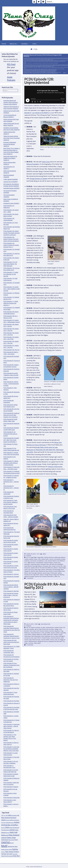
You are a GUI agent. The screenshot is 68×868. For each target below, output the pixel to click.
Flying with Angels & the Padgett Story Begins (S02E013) (10, 158)
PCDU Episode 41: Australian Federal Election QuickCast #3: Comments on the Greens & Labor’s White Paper (11, 620)
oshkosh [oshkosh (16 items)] (4, 838)
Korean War (59, 566)
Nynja (61, 634)
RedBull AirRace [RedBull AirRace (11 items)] (5, 849)
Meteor (56, 568)
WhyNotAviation (33, 641)
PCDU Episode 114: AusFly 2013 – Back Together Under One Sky (12, 289)
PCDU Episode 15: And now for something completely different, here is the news (11, 749)
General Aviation (49, 563)
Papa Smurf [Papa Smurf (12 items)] (11, 840)
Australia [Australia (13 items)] (8, 823)
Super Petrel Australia (35, 640)
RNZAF (60, 571)
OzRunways (49, 570)
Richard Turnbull (53, 571)
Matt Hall (44, 568)
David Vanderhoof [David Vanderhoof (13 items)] (14, 828)
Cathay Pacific (45, 559)
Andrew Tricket (58, 628)
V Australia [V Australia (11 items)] (15, 854)
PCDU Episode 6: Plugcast (11, 787)
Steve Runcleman (56, 638)
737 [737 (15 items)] (2, 815)
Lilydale (33, 568)
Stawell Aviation (46, 638)
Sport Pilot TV (38, 638)
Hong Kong (34, 564)
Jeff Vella (52, 564)
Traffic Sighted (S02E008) (11, 179)
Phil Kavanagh (56, 570)
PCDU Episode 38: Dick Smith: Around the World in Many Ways (11, 642)
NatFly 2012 (50, 634)
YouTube (31, 643)
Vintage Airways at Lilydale (38, 179)
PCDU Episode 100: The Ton (11, 350)
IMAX (38, 564)
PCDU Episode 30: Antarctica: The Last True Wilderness (11, 680)
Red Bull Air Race (44, 571)
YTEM (35, 643)
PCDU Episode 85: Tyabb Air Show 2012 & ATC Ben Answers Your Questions (11, 415)
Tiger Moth (36, 575)
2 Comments (30, 578)
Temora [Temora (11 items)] (3, 852)
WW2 (56, 576)
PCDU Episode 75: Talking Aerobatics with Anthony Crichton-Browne (11, 463)
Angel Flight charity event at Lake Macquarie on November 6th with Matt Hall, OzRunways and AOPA (45, 450)
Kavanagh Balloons (37, 566)
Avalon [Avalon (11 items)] (12, 823)
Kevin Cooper (52, 566)
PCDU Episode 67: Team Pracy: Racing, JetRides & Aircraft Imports (10, 502)
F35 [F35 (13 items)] (9, 830)
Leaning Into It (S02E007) (11, 182)
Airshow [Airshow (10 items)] (8, 820)
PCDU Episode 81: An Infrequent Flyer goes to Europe (10, 434)
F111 (26, 563)
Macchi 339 (38, 568)
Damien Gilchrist (52, 561)
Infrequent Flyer (45, 564)
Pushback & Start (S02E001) (11, 203)
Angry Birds (40, 557)
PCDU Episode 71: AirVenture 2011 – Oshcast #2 (11, 482)
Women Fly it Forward (41, 576)
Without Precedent (33, 164)
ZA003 (39, 643)
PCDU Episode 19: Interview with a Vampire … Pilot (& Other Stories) (11, 726)
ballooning (57, 557)
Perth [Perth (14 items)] (16, 840)
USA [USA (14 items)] (8, 854)
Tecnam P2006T (45, 640)
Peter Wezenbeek (36, 636)
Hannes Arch (57, 563)
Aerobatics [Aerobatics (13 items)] (14, 815)
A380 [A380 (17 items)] (9, 815)
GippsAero (57, 631)
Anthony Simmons (49, 557)
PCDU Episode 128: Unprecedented (39, 81)
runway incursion (29, 638)
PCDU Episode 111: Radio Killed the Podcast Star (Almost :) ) (11, 303)
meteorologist (62, 568)
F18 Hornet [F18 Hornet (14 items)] (5, 830)
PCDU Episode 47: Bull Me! (11, 591)
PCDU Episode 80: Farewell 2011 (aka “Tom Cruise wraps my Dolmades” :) (11, 440)
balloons (63, 557)
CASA (39, 559)
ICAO (43, 633)
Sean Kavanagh (33, 573)
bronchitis (51, 629)
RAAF (37, 571)
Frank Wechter (40, 563)
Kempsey (46, 566)
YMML (26, 643)
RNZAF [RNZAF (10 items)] (10, 850)
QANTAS (33, 571)
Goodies (24, 44)
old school (31, 570)
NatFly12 (56, 634)
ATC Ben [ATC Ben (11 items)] (3, 823)
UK (59, 640)
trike (56, 640)
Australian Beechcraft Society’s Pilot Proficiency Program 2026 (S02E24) (43, 56)
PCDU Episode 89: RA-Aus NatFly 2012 (45, 586)
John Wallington (59, 564)
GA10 (38, 631)
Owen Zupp (46, 162)
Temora (52, 640)
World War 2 (51, 576)
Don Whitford (61, 561)
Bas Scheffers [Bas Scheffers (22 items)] (13, 825)
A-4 (29, 557)
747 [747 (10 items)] (5, 816)
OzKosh (43, 570)
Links (34, 44)
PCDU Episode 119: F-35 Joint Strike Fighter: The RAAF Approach (10, 264)
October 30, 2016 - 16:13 (33, 554)
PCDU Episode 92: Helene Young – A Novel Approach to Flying (11, 384)
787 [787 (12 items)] (7, 815)
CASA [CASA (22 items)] (7, 827)
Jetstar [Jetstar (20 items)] (13, 830)
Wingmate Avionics (43, 641)
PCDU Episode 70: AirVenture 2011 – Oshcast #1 (11, 488)
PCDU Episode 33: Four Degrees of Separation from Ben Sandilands (11, 665)
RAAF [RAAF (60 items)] (4, 846)
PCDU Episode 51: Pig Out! (11, 574)
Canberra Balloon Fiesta (31, 559)
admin (44, 554)
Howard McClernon (36, 633)
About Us (13, 44)
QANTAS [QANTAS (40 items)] (6, 842)
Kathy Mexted (28, 566)
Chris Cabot (33, 631)
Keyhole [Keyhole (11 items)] (8, 833)
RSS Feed (11, 64)
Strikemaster (54, 573)
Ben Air (37, 629)
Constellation (40, 561)
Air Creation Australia (34, 628)
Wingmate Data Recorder (55, 641)
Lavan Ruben (28, 634)
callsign (56, 629)
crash (46, 561)
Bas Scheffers (31, 629)
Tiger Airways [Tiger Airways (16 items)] (9, 852)
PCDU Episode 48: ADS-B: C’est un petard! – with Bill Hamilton (11, 587)
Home (4, 44)
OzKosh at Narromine (55, 467)
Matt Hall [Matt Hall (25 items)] (14, 832)
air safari (43, 628)
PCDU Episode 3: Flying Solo (11, 798)
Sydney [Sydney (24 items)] (15, 849)
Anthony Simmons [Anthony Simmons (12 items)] (14, 820)
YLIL (59, 576)
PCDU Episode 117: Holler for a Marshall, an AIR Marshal (11, 274)
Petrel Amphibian (46, 636)
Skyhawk (40, 573)
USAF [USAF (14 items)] (11, 854)
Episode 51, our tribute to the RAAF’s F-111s (39, 113)
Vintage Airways (49, 575)
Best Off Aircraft (44, 629)
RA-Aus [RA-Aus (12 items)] (12, 843)
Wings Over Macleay (59, 575)
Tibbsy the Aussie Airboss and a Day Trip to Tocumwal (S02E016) (11, 138)
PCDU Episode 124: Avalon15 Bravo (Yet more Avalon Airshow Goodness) (11, 239)
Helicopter (27, 564)
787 (27, 628)
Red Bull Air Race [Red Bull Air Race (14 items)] (13, 846)
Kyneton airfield (55, 633)
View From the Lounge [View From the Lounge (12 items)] (7, 856)
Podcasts (29, 556)
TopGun (42, 575)
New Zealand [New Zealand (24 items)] (14, 835)
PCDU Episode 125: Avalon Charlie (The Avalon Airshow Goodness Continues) (12, 233)
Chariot (51, 559)
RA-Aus (53, 636)
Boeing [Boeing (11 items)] (3, 828)
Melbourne (50, 568)
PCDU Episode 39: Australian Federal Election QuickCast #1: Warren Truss (11, 636)
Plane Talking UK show (34, 464)
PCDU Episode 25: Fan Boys (11, 701)
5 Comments (30, 645)
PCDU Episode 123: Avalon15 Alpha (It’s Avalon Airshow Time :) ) (11, 245)
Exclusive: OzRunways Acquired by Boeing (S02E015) (10, 144)
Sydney (60, 573)
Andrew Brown (50, 628)
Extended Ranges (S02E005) (11, 188)
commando (33, 561)
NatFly (45, 634)
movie (26, 570)
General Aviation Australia (47, 631)
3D (27, 557)
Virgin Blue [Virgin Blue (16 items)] (16, 856)
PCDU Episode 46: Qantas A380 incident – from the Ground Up (11, 595)
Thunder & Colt (28, 575)
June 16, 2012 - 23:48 (32, 624)
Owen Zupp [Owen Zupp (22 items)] (11, 837)
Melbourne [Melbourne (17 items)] (5, 835)
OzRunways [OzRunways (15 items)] (5, 840)
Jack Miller (48, 633)
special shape (46, 573)
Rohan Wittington (60, 636)
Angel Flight (34, 557)
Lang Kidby (63, 633)
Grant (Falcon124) (45, 624)
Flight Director (31, 563)
